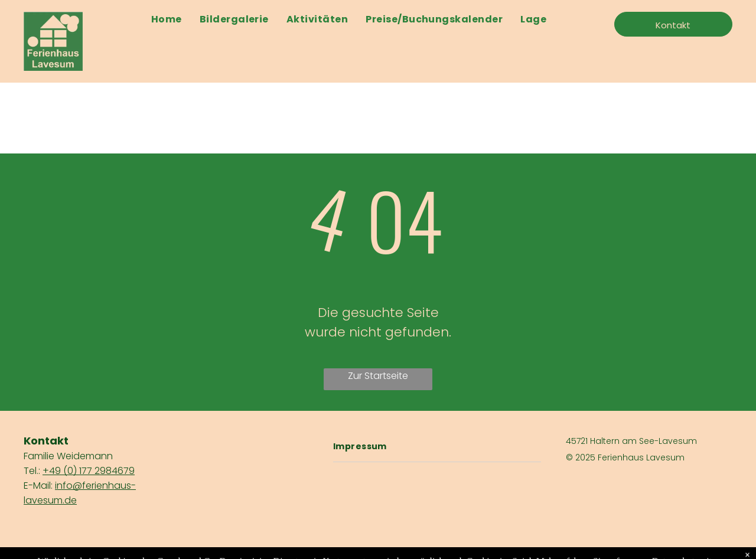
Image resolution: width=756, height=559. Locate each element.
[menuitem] (167, 19)
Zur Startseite (378, 376)
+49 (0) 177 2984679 (89, 471)
